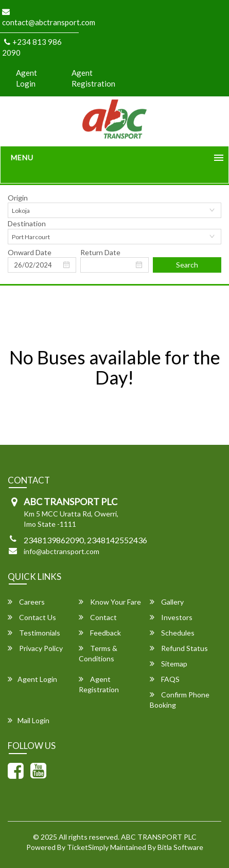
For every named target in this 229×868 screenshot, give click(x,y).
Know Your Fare (110, 602)
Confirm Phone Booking (180, 700)
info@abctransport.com (61, 551)
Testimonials (34, 633)
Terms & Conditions (98, 653)
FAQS (165, 679)
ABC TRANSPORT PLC (159, 837)
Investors (171, 617)
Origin (18, 198)
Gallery (167, 602)
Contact (98, 617)
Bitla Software (180, 847)
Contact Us (32, 617)
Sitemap (169, 664)
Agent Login (27, 78)
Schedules (172, 633)
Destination (27, 223)
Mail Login (29, 720)
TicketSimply (88, 847)
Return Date (100, 252)
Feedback (100, 633)
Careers (26, 602)
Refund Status (179, 648)
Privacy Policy (35, 648)
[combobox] (114, 210)
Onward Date (30, 252)
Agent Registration (93, 78)
